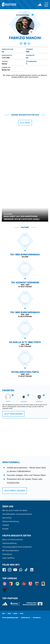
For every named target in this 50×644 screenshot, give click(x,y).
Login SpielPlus (8, 558)
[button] (21, 43)
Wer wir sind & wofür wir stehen (15, 510)
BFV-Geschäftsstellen (11, 550)
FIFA (22, 614)
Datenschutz (26, 618)
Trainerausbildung (9, 543)
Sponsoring (7, 518)
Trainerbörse (7, 554)
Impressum (37, 618)
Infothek (6, 525)
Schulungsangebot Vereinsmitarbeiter (17, 547)
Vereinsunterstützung (11, 521)
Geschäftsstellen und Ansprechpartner (17, 514)
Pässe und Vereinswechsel (13, 539)
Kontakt (5, 529)
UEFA (15, 614)
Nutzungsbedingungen (10, 618)
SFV (4, 614)
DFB (9, 614)
